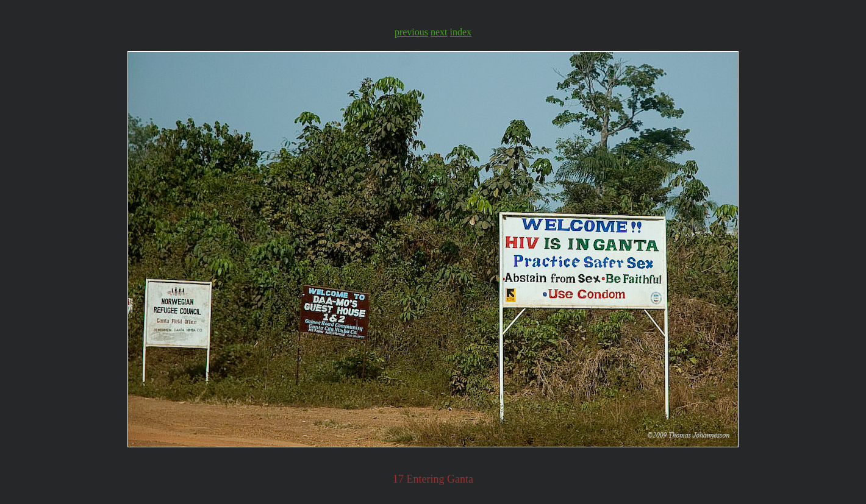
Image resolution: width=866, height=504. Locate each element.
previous (411, 32)
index (461, 32)
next (439, 32)
